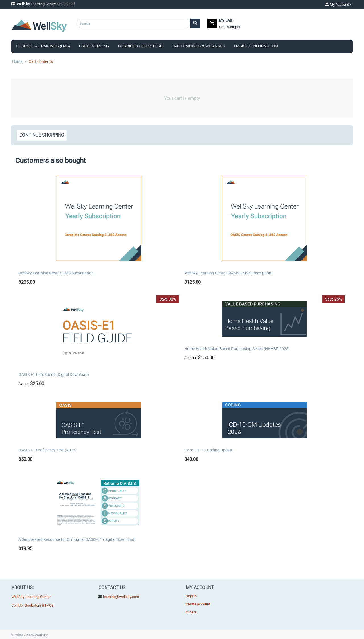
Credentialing (94, 46)
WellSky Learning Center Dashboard (43, 4)
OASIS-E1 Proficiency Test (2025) (48, 450)
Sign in (191, 596)
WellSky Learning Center (31, 597)
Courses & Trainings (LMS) (43, 46)
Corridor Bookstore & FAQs (33, 605)
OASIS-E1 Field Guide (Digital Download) (54, 375)
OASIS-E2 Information (256, 46)
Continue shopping (42, 135)
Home (17, 61)
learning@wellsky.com (121, 597)
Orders (191, 612)
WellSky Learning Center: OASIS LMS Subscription (228, 273)
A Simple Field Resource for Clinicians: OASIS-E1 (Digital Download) (77, 539)
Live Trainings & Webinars (198, 46)
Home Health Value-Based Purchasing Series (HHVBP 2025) (237, 349)
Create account (198, 604)
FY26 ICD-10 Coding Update (209, 450)
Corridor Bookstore (140, 46)
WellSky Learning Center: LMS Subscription (56, 273)
